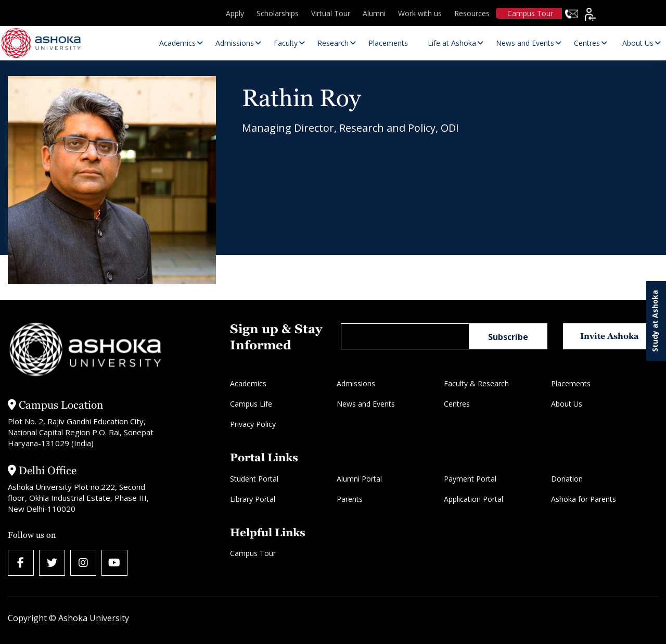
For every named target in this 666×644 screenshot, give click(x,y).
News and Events (366, 404)
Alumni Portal (359, 479)
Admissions (356, 383)
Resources (472, 13)
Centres (457, 404)
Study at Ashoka (655, 321)
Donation (567, 479)
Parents (350, 499)
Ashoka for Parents (584, 499)
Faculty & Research (476, 383)
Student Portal (254, 479)
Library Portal (253, 499)
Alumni (374, 13)
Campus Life (251, 404)
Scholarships (278, 13)
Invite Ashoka (610, 336)
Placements (571, 383)
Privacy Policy (253, 424)
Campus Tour (530, 13)
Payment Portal (470, 479)
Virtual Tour (331, 13)
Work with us (420, 13)
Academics (248, 383)
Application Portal (473, 499)
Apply (235, 13)
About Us (567, 404)
